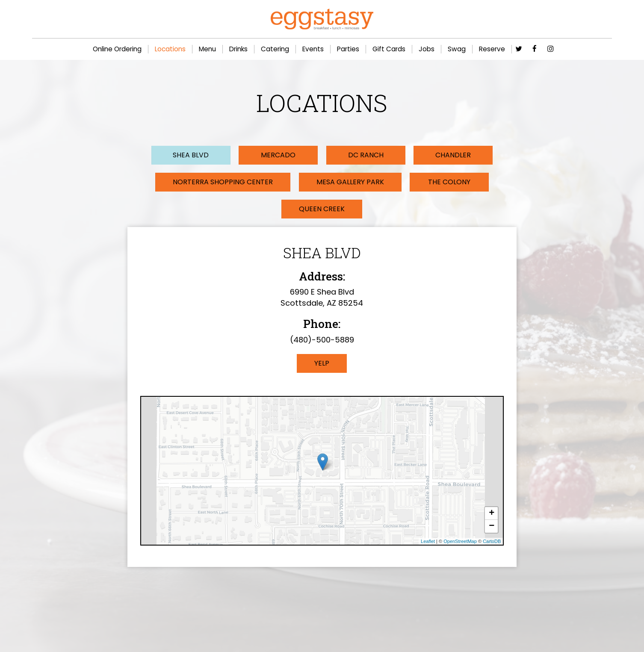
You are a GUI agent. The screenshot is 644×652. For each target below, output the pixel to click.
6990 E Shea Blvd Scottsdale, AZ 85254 (322, 299)
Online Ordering (117, 49)
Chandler (440, 155)
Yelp (322, 364)
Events (313, 49)
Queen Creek (322, 210)
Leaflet (428, 542)
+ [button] (492, 514)
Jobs (427, 49)
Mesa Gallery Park (351, 182)
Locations (170, 49)
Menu (207, 49)
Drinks (238, 49)
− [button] (492, 527)
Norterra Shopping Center (223, 182)
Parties (348, 49)
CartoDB (492, 542)
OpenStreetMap (460, 542)
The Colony (449, 182)
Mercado (282, 155)
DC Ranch (361, 155)
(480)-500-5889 (322, 341)
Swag (457, 49)
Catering (275, 49)
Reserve (492, 49)
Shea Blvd (204, 155)
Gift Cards (389, 49)
